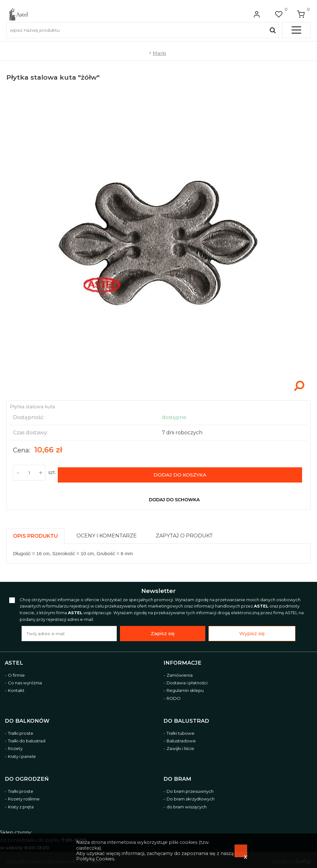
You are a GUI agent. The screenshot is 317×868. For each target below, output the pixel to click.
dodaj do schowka (174, 496)
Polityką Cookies (95, 859)
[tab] (38, 531)
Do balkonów (27, 717)
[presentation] (35, 532)
